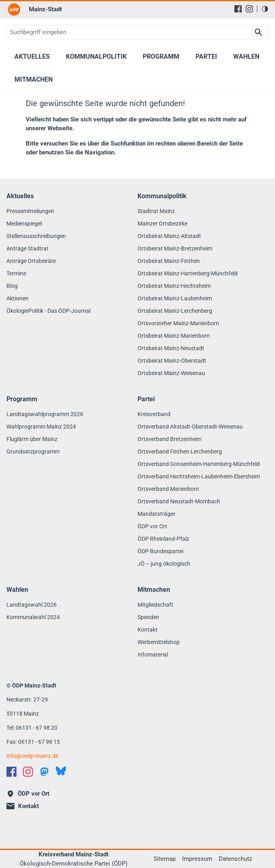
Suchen (259, 32)
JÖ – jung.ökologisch (164, 564)
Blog (12, 286)
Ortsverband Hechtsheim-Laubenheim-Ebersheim (199, 476)
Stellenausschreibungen (36, 236)
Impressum (197, 859)
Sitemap (165, 859)
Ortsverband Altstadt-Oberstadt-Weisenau (190, 427)
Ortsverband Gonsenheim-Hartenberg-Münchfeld (199, 464)
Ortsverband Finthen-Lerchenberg (180, 451)
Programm (161, 56)
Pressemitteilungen (30, 211)
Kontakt (148, 630)
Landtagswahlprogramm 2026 (45, 414)
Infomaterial (153, 655)
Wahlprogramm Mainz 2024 (41, 427)
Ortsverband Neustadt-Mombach (179, 501)
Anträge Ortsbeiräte (31, 261)
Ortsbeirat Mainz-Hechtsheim (174, 286)
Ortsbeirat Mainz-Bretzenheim (175, 248)
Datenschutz (235, 859)
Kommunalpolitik (96, 56)
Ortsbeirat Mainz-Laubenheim (175, 298)
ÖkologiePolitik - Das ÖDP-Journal (48, 311)
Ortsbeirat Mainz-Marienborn (174, 336)
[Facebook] (238, 9)
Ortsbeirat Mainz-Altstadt (169, 236)
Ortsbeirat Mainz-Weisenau (171, 373)
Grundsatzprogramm (33, 451)
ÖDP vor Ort (152, 526)
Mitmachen (34, 79)
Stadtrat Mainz (156, 211)
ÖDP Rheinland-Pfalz (163, 539)
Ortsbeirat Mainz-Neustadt (171, 348)
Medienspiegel (24, 224)
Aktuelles (32, 56)
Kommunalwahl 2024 (33, 617)
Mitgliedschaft (155, 605)
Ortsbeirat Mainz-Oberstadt (172, 361)
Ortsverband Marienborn (168, 489)
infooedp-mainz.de (32, 756)
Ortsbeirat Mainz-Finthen (169, 261)
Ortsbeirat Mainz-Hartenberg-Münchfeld (188, 273)
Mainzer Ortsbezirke (162, 224)
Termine (16, 273)
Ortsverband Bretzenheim (169, 439)
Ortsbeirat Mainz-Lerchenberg (175, 311)
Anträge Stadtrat (28, 248)
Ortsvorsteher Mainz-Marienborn (178, 323)
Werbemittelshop (159, 642)
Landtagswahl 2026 (32, 605)
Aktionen (17, 298)
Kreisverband (154, 414)
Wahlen (246, 56)
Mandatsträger (156, 514)
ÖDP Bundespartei (160, 551)
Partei (206, 56)
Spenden (148, 617)
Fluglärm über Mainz (32, 439)
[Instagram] (249, 9)
